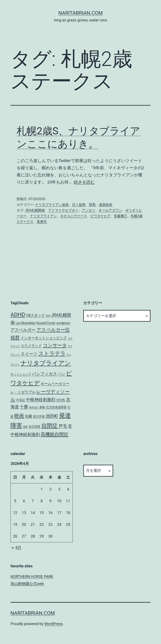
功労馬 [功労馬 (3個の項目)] (61, 400)
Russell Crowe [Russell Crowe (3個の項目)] (46, 323)
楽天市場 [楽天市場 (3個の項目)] (39, 416)
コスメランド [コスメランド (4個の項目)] (31, 346)
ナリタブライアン (43, 216)
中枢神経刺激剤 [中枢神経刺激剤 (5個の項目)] (41, 400)
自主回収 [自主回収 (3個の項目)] (35, 426)
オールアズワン (110, 210)
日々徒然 (79, 205)
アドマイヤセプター (63, 210)
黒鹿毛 (42, 222)
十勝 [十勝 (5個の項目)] (24, 407)
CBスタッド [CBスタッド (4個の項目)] (35, 315)
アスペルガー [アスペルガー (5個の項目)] (23, 330)
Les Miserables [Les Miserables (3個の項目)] (25, 323)
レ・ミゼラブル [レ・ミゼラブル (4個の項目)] (23, 392)
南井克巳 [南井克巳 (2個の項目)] (34, 407)
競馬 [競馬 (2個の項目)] (25, 427)
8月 (16, 548)
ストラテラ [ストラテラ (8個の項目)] (52, 353)
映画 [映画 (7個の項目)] (19, 416)
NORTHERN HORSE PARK (32, 576)
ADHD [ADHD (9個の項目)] (18, 315)
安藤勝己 (121, 216)
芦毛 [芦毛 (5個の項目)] (63, 426)
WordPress (54, 624)
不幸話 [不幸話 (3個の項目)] (21, 400)
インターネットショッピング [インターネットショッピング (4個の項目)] (44, 338)
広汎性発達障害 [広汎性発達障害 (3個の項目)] (56, 407)
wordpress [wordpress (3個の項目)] (63, 323)
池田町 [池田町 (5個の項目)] (52, 416)
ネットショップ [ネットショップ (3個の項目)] (21, 374)
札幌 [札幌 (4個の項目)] (29, 416)
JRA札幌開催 (35, 210)
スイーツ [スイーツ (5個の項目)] (29, 354)
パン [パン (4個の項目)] (62, 374)
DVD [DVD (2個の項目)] (48, 316)
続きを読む (84, 182)
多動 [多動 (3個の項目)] (42, 407)
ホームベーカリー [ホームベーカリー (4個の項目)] (55, 384)
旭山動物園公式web (27, 584)
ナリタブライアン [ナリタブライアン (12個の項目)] (46, 363)
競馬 (92, 205)
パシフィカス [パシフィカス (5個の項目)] (44, 374)
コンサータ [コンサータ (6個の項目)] (55, 345)
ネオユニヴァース (74, 216)
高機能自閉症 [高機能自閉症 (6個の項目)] (55, 434)
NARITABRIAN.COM (80, 13)
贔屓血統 (106, 205)
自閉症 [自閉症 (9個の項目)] (49, 426)
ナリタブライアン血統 (52, 205)
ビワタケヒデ (100, 216)
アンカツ (88, 210)
